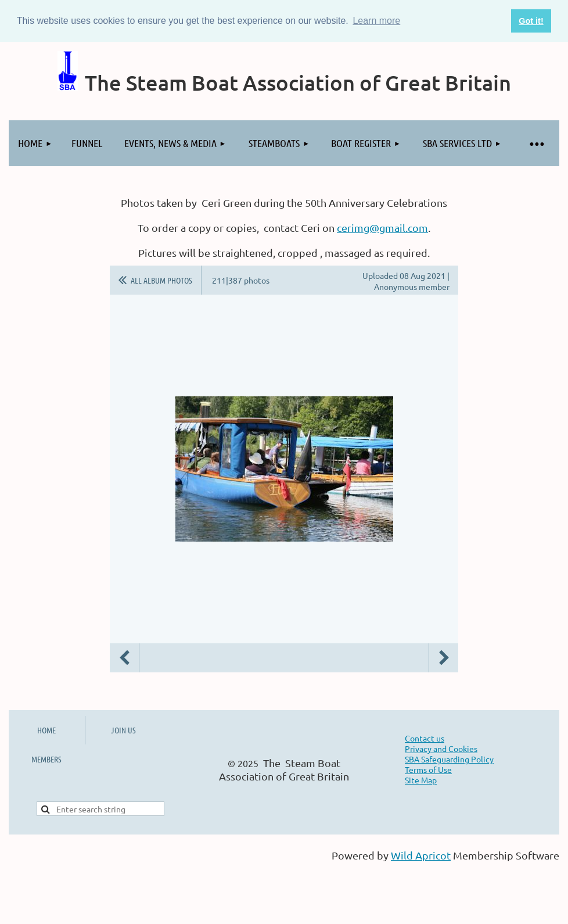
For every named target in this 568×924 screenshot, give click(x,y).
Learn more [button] (376, 21)
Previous (124, 658)
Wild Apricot (421, 855)
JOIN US (123, 730)
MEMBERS (46, 759)
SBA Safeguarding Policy (449, 759)
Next (444, 658)
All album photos (161, 280)
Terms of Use (428, 769)
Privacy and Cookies (441, 748)
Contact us (425, 738)
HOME (46, 730)
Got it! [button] (531, 21)
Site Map (421, 780)
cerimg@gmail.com (382, 228)
